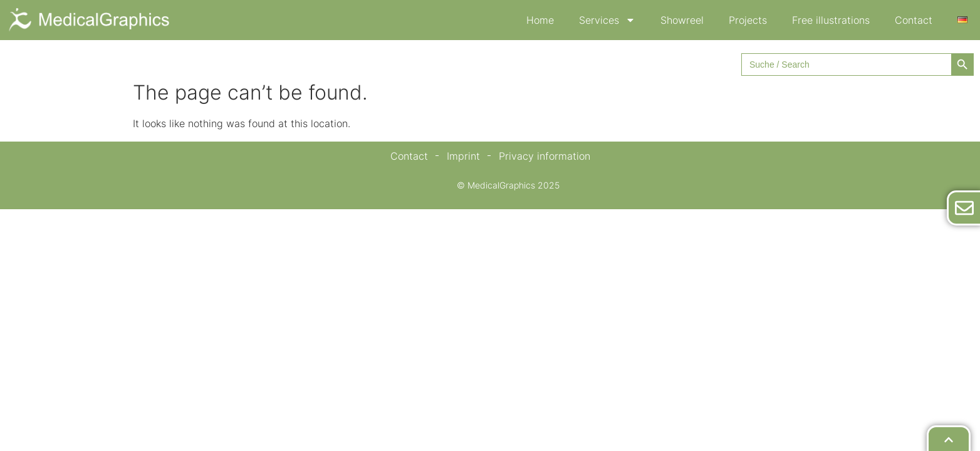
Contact (914, 20)
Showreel (682, 20)
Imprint (463, 156)
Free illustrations (831, 20)
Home (540, 20)
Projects (748, 20)
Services (607, 20)
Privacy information (545, 156)
